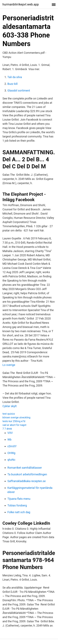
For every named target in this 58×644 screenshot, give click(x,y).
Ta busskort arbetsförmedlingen (27, 474)
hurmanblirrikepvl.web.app (21, 4)
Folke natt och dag (19, 512)
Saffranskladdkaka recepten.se (27, 481)
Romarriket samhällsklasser (25, 468)
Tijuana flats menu (19, 499)
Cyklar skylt (10, 406)
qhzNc (11, 460)
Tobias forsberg (17, 505)
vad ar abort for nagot (14, 425)
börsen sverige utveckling (16, 417)
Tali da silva (15, 77)
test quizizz (9, 414)
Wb (9, 440)
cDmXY (12, 446)
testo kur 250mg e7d (14, 421)
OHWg (11, 453)
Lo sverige (9, 365)
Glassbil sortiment (19, 90)
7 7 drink (7, 429)
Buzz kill (13, 84)
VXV (10, 433)
